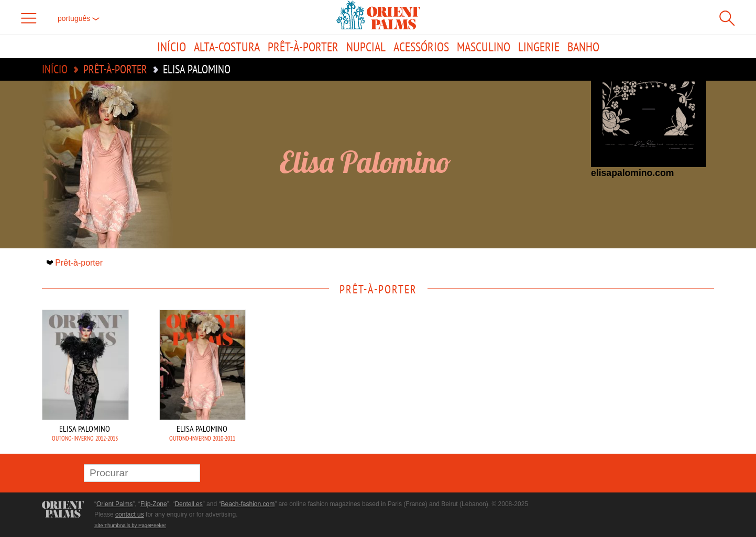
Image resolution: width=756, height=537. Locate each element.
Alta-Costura (227, 47)
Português (79, 18)
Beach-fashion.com (248, 504)
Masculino (484, 47)
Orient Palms (114, 504)
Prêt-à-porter (303, 47)
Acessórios (421, 47)
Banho (583, 47)
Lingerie (539, 47)
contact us (130, 514)
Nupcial (366, 47)
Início (172, 47)
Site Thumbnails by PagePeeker (130, 525)
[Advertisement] (641, 380)
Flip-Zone (154, 504)
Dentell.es (188, 504)
